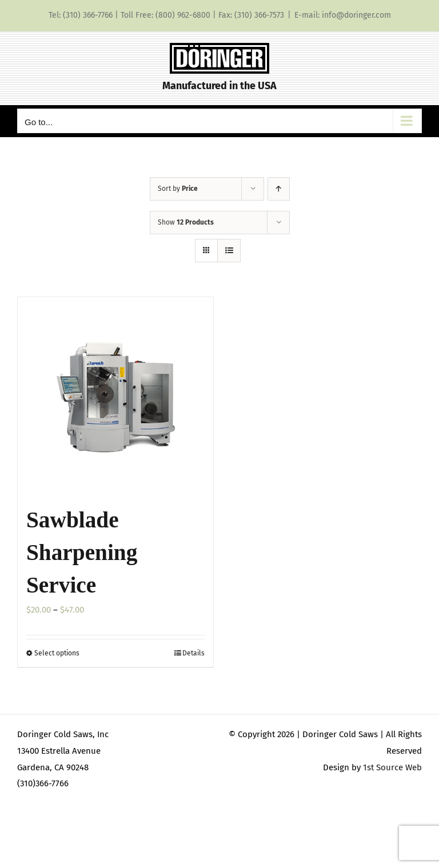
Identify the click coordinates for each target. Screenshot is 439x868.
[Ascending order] (279, 189)
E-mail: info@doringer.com (343, 15)
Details (193, 653)
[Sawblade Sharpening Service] (115, 395)
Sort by (178, 189)
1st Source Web (392, 767)
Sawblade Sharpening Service (82, 553)
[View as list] (229, 251)
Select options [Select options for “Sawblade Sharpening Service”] (57, 653)
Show (186, 222)
